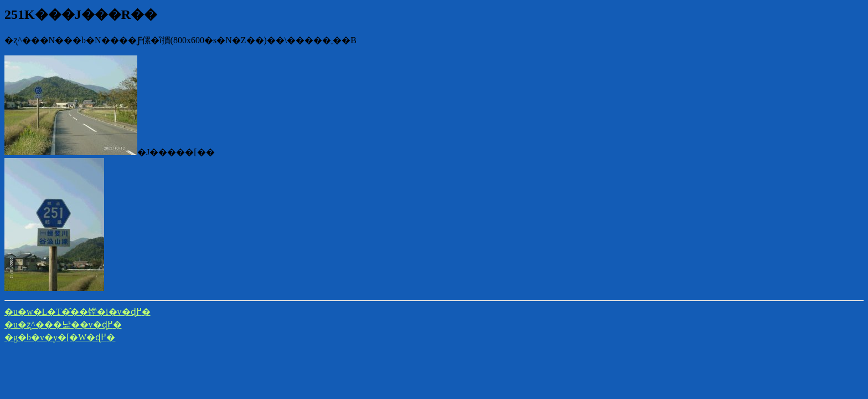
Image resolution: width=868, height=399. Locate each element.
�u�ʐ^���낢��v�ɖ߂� (63, 324)
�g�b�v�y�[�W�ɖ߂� (60, 337)
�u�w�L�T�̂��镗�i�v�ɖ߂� (77, 312)
